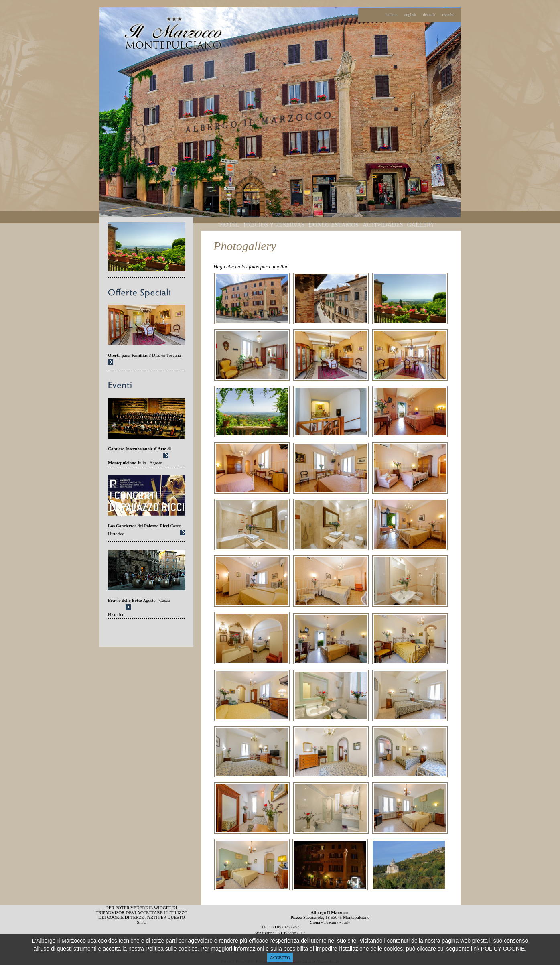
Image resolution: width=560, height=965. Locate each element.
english (410, 15)
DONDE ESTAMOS (334, 225)
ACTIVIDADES (383, 225)
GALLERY (421, 225)
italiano (392, 15)
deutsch (429, 15)
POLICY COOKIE (503, 949)
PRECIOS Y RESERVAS (274, 225)
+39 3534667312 (290, 933)
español (448, 15)
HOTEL (230, 225)
